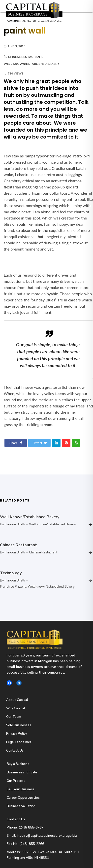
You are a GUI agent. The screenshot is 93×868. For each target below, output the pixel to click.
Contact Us (15, 751)
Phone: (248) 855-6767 (25, 827)
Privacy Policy (17, 734)
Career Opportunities (23, 798)
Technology (11, 573)
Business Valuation (21, 806)
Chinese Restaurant (25, 57)
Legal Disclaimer (19, 742)
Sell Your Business (21, 789)
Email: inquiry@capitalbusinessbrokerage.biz (42, 836)
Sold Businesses (19, 725)
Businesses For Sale (22, 772)
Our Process (16, 781)
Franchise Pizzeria (13, 587)
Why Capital (16, 708)
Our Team (14, 717)
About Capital (17, 700)
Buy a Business (18, 764)
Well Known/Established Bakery (31, 64)
